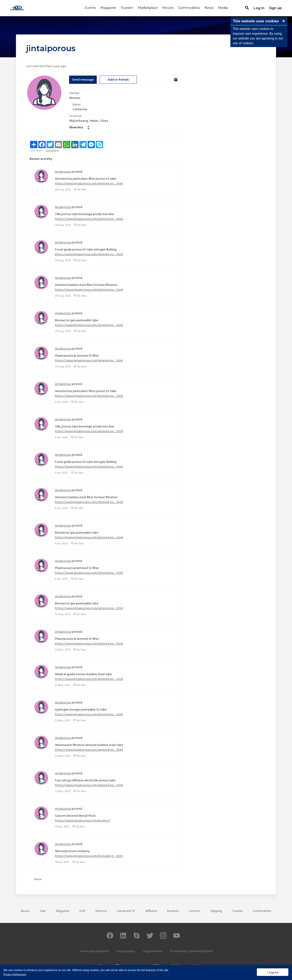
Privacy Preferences (15, 975)
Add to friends (118, 80)
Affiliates (151, 911)
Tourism (127, 8)
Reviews (173, 911)
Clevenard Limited (200, 951)
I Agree (273, 972)
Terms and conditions (94, 951)
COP (82, 911)
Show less (76, 128)
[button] (284, 21)
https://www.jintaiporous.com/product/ (83, 821)
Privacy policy (126, 951)
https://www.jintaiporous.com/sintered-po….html (89, 184)
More (38, 879)
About (25, 911)
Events (90, 8)
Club (43, 911)
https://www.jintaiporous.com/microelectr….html (89, 856)
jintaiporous (63, 172)
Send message (83, 80)
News (209, 8)
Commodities (189, 8)
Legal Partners (153, 951)
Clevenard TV (126, 911)
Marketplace (148, 8)
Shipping (216, 911)
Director (101, 911)
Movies (168, 8)
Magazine (108, 8)
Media (223, 8)
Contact (195, 911)
